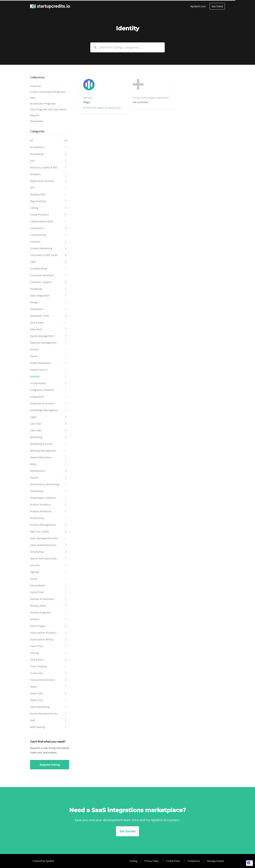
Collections (37, 77)
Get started (127, 831)
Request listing (50, 765)
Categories (37, 131)
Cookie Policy (173, 861)
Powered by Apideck (43, 861)
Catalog (133, 861)
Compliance (194, 861)
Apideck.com (198, 6)
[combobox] (127, 47)
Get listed (217, 6)
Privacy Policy (152, 861)
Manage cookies (216, 861)
